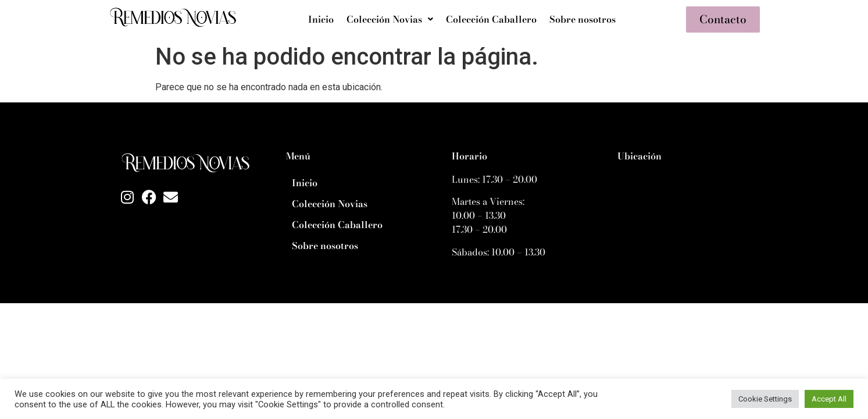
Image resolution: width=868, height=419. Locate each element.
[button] (390, 19)
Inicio (321, 19)
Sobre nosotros (583, 19)
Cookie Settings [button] (765, 399)
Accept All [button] (829, 399)
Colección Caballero (491, 19)
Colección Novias (390, 19)
